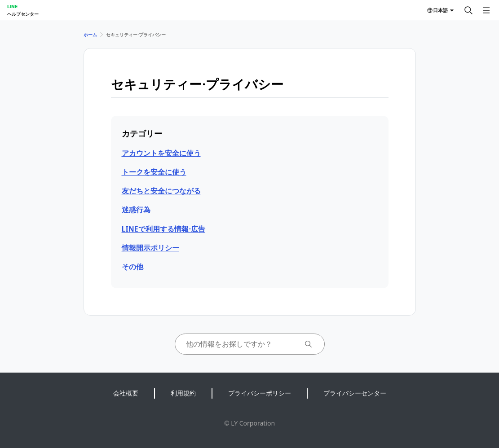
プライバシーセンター (355, 393)
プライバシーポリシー (260, 393)
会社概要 (126, 393)
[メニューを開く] (486, 10)
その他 (132, 267)
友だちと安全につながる (161, 191)
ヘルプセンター (23, 14)
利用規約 (183, 393)
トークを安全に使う (154, 172)
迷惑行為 (136, 210)
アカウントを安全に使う (161, 153)
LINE (12, 6)
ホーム (90, 35)
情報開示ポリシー (150, 248)
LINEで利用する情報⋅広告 (163, 229)
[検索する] (468, 10)
